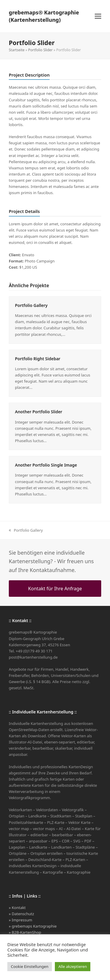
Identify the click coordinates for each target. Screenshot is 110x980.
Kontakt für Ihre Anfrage (55, 589)
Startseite (17, 50)
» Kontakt (17, 908)
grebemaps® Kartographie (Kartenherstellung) (44, 16)
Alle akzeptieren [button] (73, 966)
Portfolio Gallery (31, 305)
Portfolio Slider (40, 50)
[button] (98, 16)
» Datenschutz (21, 914)
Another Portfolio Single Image (46, 465)
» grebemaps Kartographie (33, 926)
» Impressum (21, 920)
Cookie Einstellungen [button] (30, 966)
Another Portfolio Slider (39, 412)
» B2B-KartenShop (25, 932)
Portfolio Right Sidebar (38, 359)
